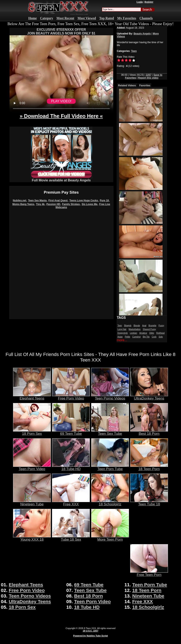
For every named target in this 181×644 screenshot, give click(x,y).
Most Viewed (87, 18)
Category (47, 18)
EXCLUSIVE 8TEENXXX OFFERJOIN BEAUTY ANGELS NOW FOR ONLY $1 (61, 31)
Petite (128, 337)
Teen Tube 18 (149, 502)
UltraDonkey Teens (149, 397)
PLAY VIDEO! (61, 101)
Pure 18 (104, 200)
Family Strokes (71, 204)
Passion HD (53, 204)
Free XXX (71, 502)
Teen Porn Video (32, 467)
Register (149, 2)
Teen (134, 51)
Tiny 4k (40, 204)
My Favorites (127, 18)
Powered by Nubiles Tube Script (90, 636)
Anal (144, 326)
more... (122, 340)
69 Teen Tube (71, 432)
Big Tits (146, 337)
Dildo (152, 333)
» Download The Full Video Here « (61, 116)
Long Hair (122, 329)
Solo (161, 337)
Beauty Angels (142, 34)
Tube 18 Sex (71, 538)
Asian (120, 337)
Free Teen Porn (149, 573)
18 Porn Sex (32, 432)
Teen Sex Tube (110, 432)
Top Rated (107, 18)
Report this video (148, 78)
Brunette (152, 326)
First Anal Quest (58, 200)
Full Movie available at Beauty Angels (61, 179)
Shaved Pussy (149, 329)
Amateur (143, 333)
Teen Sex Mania (37, 200)
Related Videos (127, 86)
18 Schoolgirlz (110, 502)
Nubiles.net (20, 200)
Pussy (161, 326)
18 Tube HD (71, 467)
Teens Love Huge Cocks (84, 200)
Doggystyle (123, 333)
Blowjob (128, 326)
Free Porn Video (71, 397)
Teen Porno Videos (110, 397)
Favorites (145, 86)
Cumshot (136, 337)
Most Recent (65, 18)
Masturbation (135, 329)
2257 (149, 75)
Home (32, 18)
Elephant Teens (32, 397)
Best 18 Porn (149, 432)
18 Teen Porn (149, 467)
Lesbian (133, 333)
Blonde (137, 326)
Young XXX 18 (32, 538)
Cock (154, 337)
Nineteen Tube (32, 502)
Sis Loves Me (90, 204)
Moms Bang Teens (23, 204)
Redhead (160, 333)
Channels (146, 18)
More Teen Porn (110, 538)
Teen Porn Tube (110, 467)
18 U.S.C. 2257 (90, 631)
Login (140, 2)
